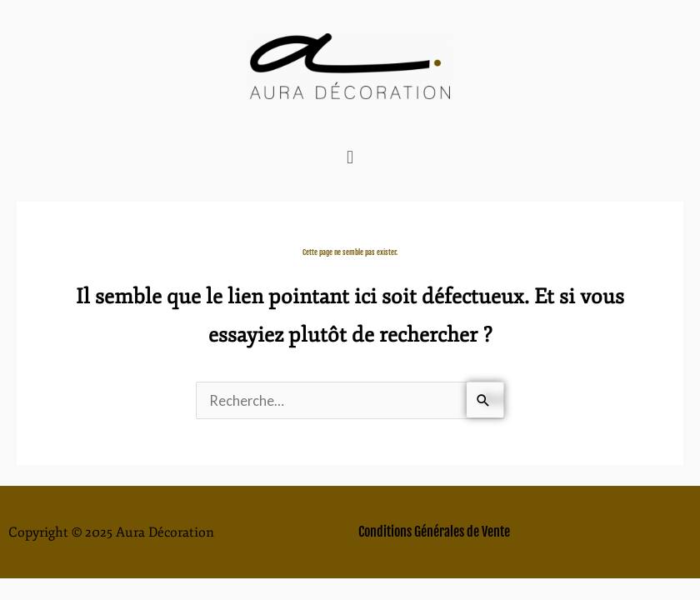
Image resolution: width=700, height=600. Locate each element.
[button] (350, 157)
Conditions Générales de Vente (434, 531)
